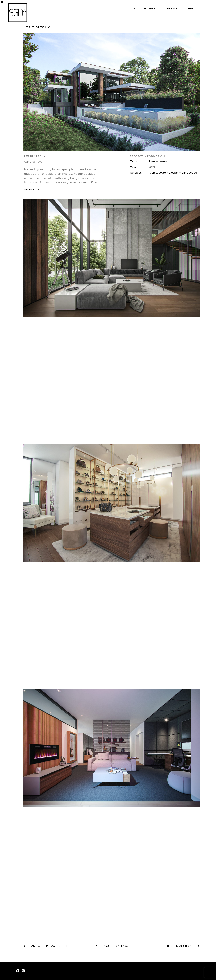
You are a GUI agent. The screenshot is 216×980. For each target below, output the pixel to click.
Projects (151, 9)
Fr (206, 9)
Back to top (115, 946)
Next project (179, 946)
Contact (171, 9)
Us (134, 9)
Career (191, 9)
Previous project (49, 946)
